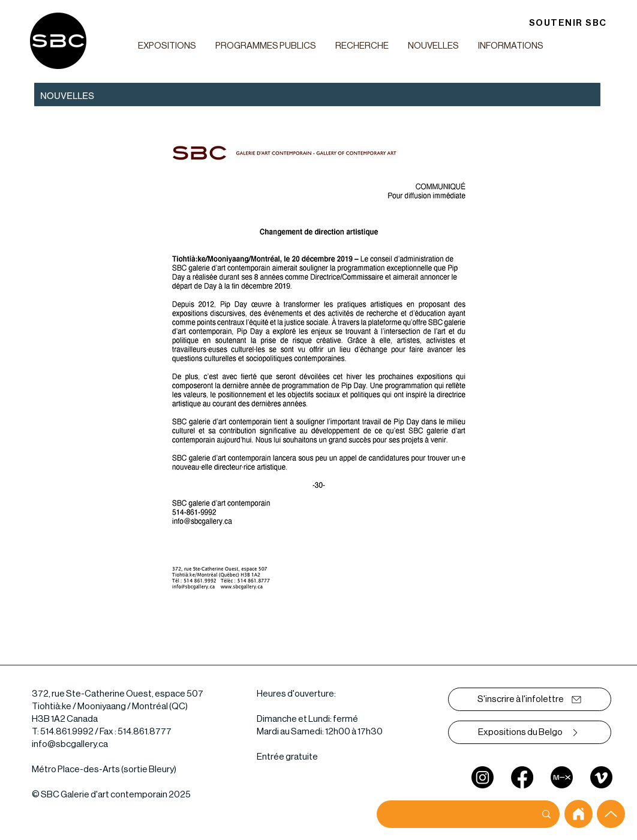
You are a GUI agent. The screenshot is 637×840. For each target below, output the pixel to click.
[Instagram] (483, 777)
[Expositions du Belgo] (530, 732)
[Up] (611, 814)
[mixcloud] (562, 777)
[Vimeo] (601, 777)
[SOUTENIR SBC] (568, 23)
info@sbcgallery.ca (70, 744)
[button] (167, 46)
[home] (579, 814)
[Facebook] (522, 777)
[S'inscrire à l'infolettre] (530, 699)
